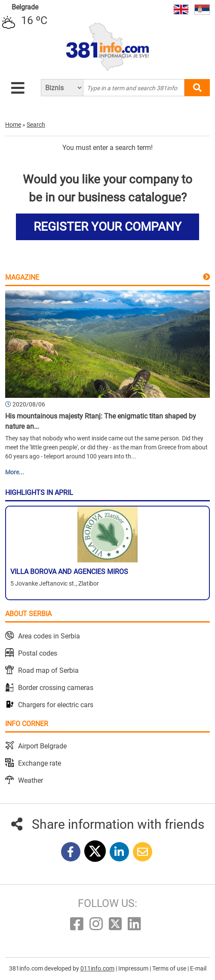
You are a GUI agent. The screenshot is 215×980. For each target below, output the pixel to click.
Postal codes (38, 653)
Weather (31, 780)
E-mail (198, 968)
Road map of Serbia (48, 670)
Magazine (22, 277)
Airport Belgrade (42, 746)
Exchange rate (40, 763)
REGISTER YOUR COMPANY (107, 227)
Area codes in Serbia (49, 636)
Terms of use (170, 968)
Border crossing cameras (56, 688)
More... (15, 472)
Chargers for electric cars (56, 705)
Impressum (134, 968)
